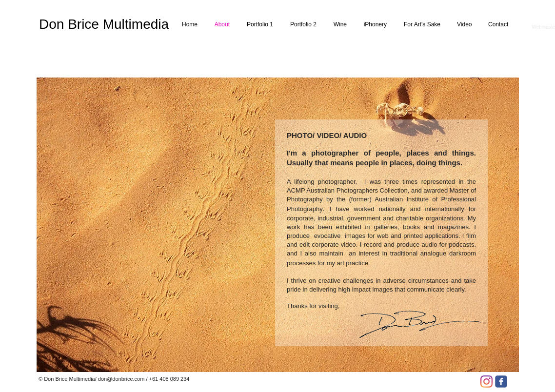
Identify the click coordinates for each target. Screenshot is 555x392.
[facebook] (501, 382)
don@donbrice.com (121, 379)
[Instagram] (486, 382)
